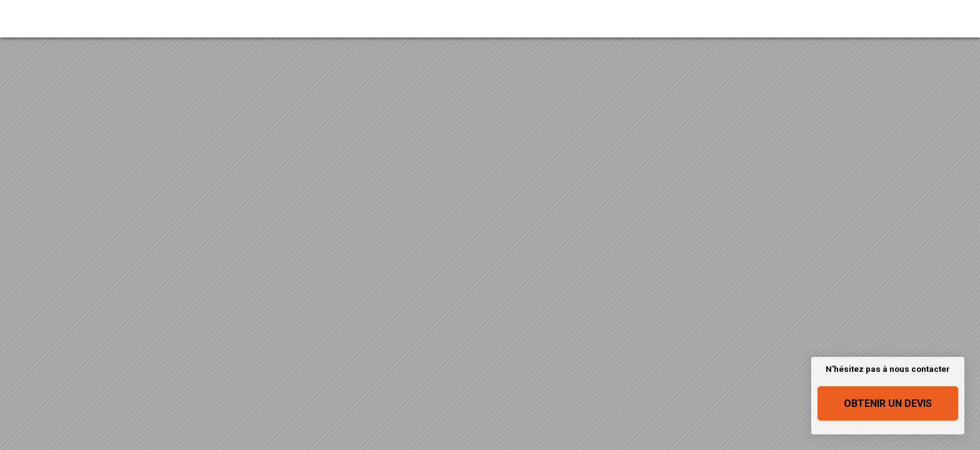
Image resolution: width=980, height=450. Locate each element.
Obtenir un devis (888, 403)
